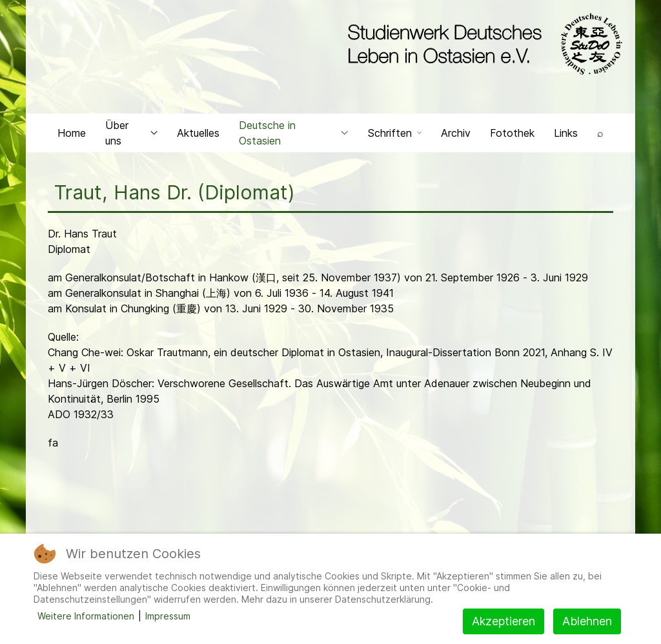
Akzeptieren (503, 621)
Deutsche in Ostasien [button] (294, 133)
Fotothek (512, 133)
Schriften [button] (395, 133)
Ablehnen (587, 621)
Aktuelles (198, 133)
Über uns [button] (131, 133)
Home (72, 133)
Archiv (456, 133)
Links (566, 133)
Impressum (168, 616)
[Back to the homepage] (482, 44)
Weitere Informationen (86, 616)
